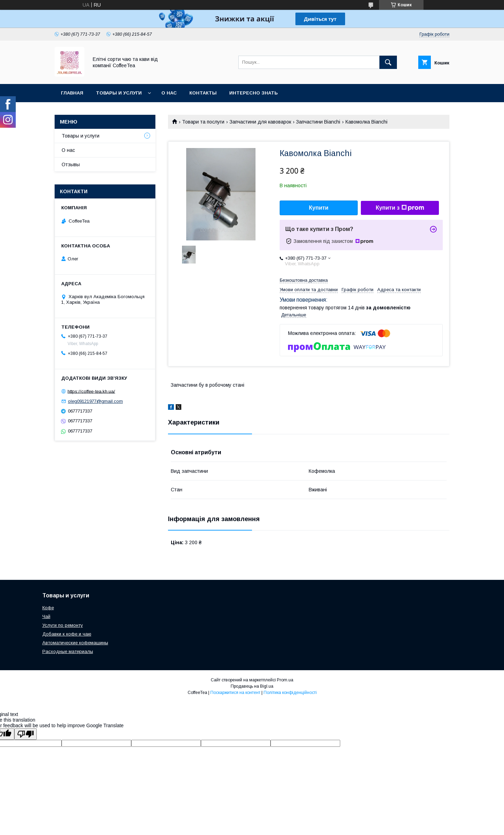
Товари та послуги (203, 122)
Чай (46, 616)
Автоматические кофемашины (75, 643)
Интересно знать (254, 93)
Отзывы (71, 164)
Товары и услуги (119, 93)
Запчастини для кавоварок (260, 122)
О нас (169, 93)
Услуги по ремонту (63, 625)
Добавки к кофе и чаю (67, 634)
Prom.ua (285, 680)
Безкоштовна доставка (304, 280)
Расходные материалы (68, 651)
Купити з (400, 208)
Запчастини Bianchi (318, 122)
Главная (72, 93)
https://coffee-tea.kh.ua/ (91, 391)
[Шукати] (388, 62)
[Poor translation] (26, 734)
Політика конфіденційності (290, 693)
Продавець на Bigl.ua (252, 686)
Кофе (48, 608)
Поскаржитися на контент (235, 693)
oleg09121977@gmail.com (95, 401)
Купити (319, 208)
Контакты (203, 93)
